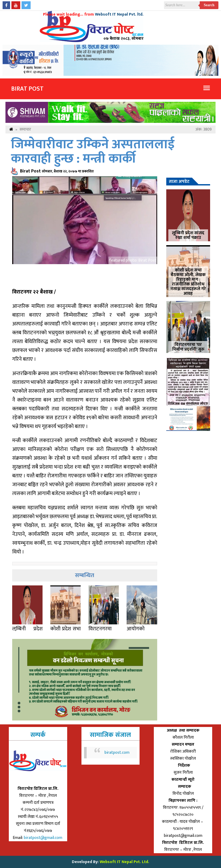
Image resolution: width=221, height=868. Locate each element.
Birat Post (27, 89)
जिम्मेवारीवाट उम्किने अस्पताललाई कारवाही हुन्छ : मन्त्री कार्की (93, 152)
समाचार (25, 129)
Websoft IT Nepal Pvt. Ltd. (124, 862)
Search (209, 5)
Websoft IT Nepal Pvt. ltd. (119, 14)
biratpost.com (117, 753)
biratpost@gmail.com (44, 838)
